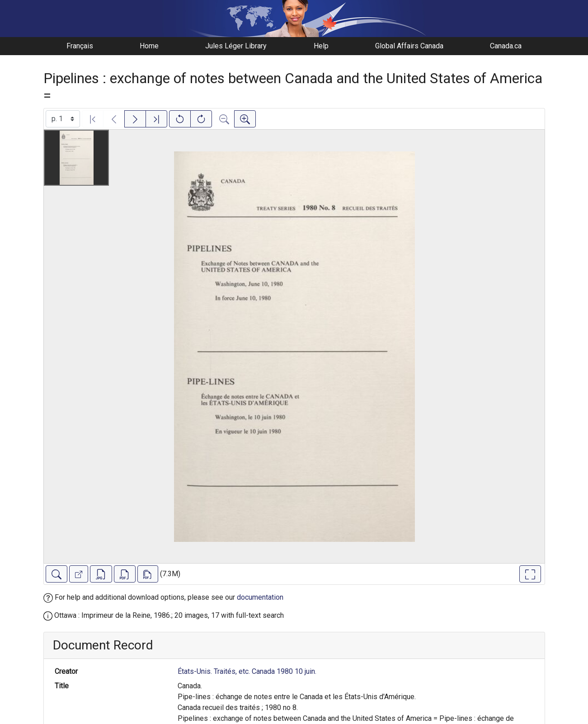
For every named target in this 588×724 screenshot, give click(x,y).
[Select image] (63, 119)
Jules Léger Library (236, 46)
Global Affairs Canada (409, 46)
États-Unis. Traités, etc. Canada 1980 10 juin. (247, 671)
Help (321, 46)
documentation (260, 597)
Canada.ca (506, 46)
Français (80, 46)
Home (149, 46)
